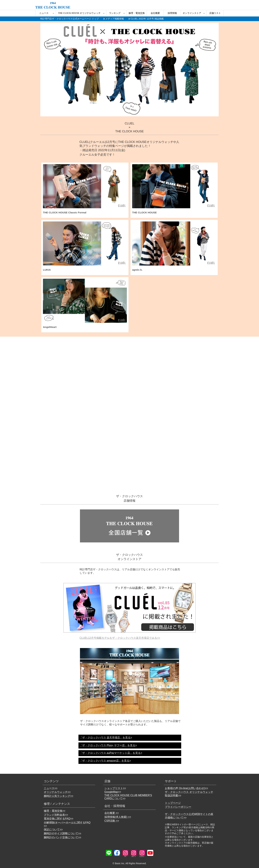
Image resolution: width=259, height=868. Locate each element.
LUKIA (47, 270)
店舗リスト (215, 13)
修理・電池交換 (137, 13)
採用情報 (172, 13)
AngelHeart (50, 327)
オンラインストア (192, 13)
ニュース (44, 13)
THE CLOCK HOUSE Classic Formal (65, 212)
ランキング (115, 13)
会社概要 (155, 13)
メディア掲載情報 (115, 19)
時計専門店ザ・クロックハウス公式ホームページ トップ (70, 19)
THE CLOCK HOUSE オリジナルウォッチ (79, 13)
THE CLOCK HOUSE (144, 212)
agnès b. (137, 270)
